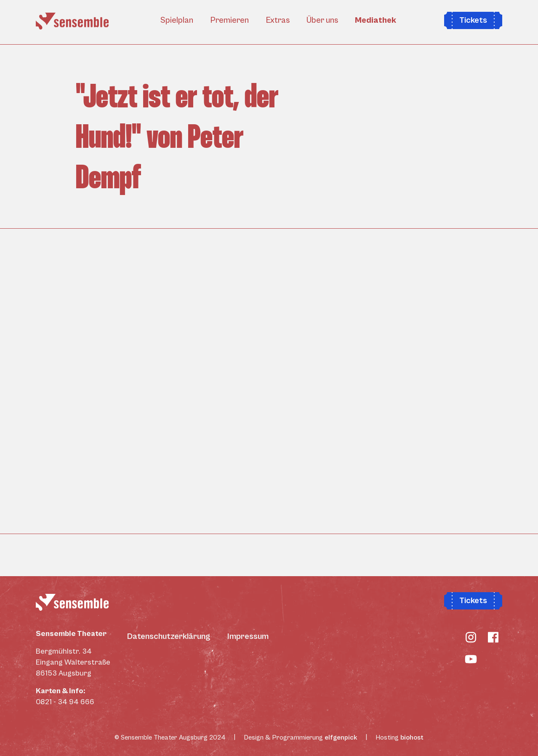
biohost (412, 737)
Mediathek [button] (376, 20)
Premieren (229, 20)
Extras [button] (278, 20)
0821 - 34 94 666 (65, 702)
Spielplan (177, 20)
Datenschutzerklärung (169, 637)
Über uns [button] (322, 20)
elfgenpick (341, 737)
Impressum (248, 637)
